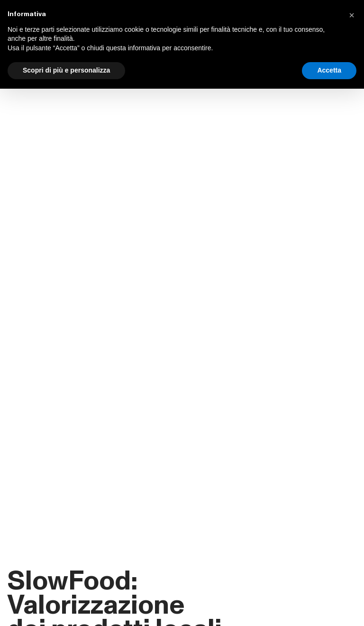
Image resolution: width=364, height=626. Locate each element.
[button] (352, 15)
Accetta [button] (329, 70)
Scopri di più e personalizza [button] (66, 70)
